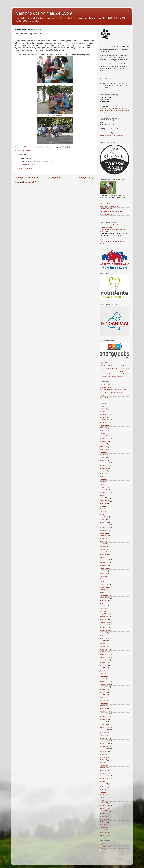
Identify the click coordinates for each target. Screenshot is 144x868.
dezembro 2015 (105, 557)
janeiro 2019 (104, 460)
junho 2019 (103, 449)
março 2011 (104, 703)
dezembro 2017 (105, 493)
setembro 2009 (105, 730)
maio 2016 (103, 544)
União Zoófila (104, 398)
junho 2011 (103, 698)
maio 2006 (103, 822)
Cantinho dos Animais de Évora (44, 13)
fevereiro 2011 (104, 706)
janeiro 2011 (104, 708)
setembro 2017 (105, 501)
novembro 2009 (105, 727)
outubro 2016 (104, 530)
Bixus (104, 844)
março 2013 (104, 646)
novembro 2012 (105, 657)
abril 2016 (103, 547)
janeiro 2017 (104, 522)
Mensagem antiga (86, 177)
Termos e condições (117, 376)
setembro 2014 (105, 598)
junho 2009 (103, 733)
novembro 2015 (105, 560)
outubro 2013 (104, 627)
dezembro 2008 (105, 741)
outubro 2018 (104, 466)
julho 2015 (103, 571)
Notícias (120, 374)
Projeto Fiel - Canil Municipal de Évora (112, 392)
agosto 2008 (104, 752)
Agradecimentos (108, 366)
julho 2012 (103, 668)
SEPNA (102, 395)
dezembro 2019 (105, 439)
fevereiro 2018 (104, 487)
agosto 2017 (104, 503)
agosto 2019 (104, 444)
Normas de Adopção (106, 214)
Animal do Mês (105, 203)
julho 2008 (103, 754)
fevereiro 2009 (104, 738)
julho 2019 (103, 447)
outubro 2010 (104, 717)
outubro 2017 (104, 498)
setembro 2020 (105, 425)
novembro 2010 (105, 714)
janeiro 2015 (104, 587)
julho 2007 (103, 787)
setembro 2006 (105, 814)
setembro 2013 (105, 630)
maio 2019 (103, 452)
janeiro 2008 (104, 770)
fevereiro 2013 (104, 649)
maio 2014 (103, 609)
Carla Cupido (106, 847)
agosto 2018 (104, 471)
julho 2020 (103, 428)
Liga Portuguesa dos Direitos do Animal (113, 390)
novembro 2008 (105, 743)
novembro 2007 (105, 776)
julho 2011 (103, 695)
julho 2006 (103, 816)
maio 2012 (103, 673)
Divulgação (123, 371)
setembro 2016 (105, 533)
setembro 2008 (105, 749)
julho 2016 (103, 538)
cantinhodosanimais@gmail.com (111, 108)
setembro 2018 (105, 468)
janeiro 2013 (104, 652)
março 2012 (104, 676)
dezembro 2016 (105, 525)
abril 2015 (103, 579)
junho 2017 (103, 509)
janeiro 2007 (104, 803)
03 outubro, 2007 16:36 (28, 164)
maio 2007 (103, 792)
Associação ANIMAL (106, 384)
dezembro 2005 (105, 835)
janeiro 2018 (104, 490)
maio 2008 (103, 760)
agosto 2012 (104, 665)
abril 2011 (103, 700)
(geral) (124, 108)
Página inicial (58, 177)
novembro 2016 (105, 528)
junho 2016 (103, 541)
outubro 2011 (104, 687)
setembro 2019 (105, 441)
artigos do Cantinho (115, 236)
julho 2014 (103, 603)
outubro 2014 (104, 595)
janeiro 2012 (104, 679)
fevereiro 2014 (104, 617)
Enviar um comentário (25, 168)
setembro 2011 (105, 689)
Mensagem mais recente (26, 177)
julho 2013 (103, 636)
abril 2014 (103, 611)
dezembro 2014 (105, 590)
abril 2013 (103, 644)
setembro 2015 (105, 565)
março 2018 (104, 484)
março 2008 (104, 765)
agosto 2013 (104, 633)
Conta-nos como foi (111, 372)
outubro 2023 (104, 414)
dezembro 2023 (105, 412)
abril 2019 (103, 455)
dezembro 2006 (105, 806)
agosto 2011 (104, 692)
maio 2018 (103, 479)
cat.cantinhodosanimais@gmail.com (112, 135)
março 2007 (104, 797)
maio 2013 (103, 641)
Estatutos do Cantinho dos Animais (111, 211)
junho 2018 (103, 476)
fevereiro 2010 (104, 725)
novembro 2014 (105, 592)
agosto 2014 (104, 600)
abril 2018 (103, 482)
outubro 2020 (104, 422)
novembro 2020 (105, 420)
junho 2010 (103, 722)
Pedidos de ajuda (105, 376)
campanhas (26, 150)
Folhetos (115, 374)
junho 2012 (103, 671)
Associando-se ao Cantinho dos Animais (114, 225)
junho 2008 (103, 757)
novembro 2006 (105, 808)
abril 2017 (103, 514)
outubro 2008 (104, 746)
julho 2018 (103, 474)
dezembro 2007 (105, 773)
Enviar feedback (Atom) (31, 182)
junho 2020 (103, 430)
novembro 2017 (105, 495)
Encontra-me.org (105, 387)
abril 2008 (103, 762)
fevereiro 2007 (104, 800)
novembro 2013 (105, 625)
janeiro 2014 (104, 619)
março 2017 (104, 517)
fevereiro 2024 (104, 406)
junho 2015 (103, 573)
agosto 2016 (104, 536)
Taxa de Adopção (105, 217)
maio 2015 (103, 576)
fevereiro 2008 (104, 768)
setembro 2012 (105, 663)
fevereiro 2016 (104, 552)
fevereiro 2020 (104, 436)
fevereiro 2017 (104, 520)
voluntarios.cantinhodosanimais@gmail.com (114, 111)
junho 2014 (103, 606)
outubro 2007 (104, 779)
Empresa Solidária (106, 209)
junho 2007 (103, 789)
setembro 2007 (105, 781)
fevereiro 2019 (104, 458)
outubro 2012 (104, 660)
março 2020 (104, 433)
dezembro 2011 (105, 681)
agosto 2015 (104, 568)
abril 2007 (103, 795)
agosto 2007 (104, 784)
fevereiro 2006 (104, 830)
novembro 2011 (105, 684)
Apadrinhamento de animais (109, 206)
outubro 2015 (104, 563)
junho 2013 (103, 638)
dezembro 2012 (105, 654)
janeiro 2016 (104, 555)
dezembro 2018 (105, 463)
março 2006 (104, 827)
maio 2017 (103, 511)
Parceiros (126, 374)
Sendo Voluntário (106, 227)
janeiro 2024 (104, 409)
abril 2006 (103, 824)
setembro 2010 (105, 719)
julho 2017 (103, 506)
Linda (104, 850)
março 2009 (104, 735)
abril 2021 (103, 417)
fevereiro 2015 (104, 584)
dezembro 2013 (105, 622)
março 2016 (104, 549)
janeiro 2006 (104, 833)
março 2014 (104, 614)
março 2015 (104, 582)
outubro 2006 (104, 811)
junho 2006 (103, 819)
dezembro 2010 (105, 711)
